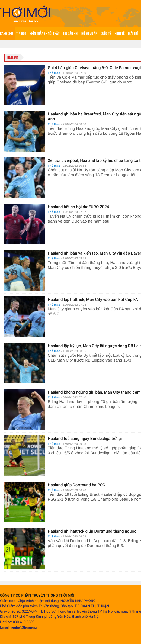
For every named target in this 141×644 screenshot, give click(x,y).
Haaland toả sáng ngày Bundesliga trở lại (85, 439)
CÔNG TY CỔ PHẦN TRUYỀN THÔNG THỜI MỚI (37, 596)
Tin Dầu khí (70, 33)
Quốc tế (106, 33)
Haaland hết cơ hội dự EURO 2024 (78, 207)
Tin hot (21, 33)
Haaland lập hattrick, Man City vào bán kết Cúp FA (93, 300)
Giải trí (133, 33)
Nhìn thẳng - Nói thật (45, 33)
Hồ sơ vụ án (89, 33)
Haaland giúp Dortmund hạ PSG (76, 485)
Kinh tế (119, 33)
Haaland (13, 58)
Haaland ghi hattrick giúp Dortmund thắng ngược (92, 531)
